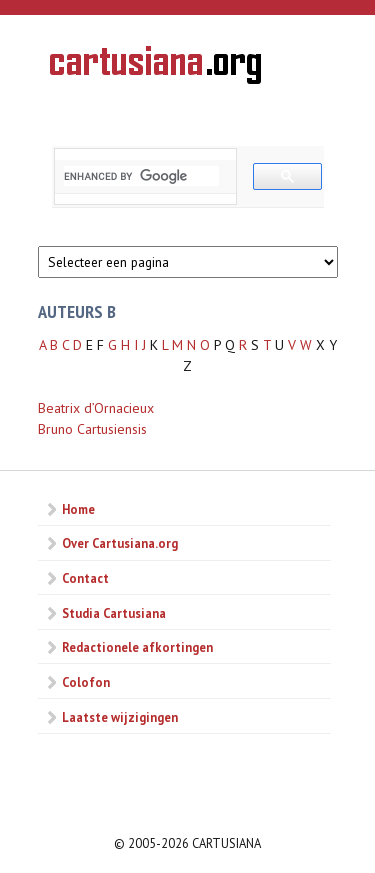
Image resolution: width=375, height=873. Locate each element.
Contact (85, 578)
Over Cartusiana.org (120, 543)
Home (78, 509)
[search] (141, 176)
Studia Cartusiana (114, 613)
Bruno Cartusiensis (92, 429)
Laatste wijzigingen (120, 717)
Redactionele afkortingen (137, 647)
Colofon (86, 682)
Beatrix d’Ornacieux (96, 408)
